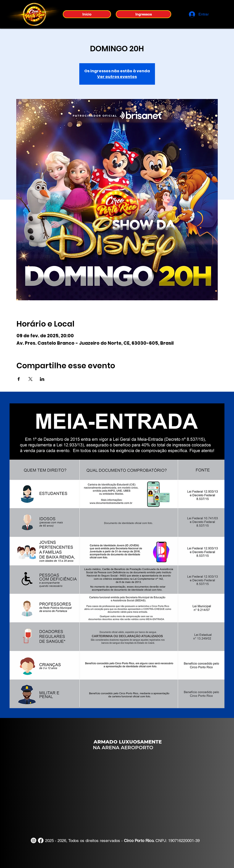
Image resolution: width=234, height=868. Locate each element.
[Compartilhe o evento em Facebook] (19, 379)
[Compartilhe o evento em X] (30, 379)
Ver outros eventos (117, 77)
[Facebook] (41, 840)
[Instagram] (34, 840)
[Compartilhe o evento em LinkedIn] (42, 379)
